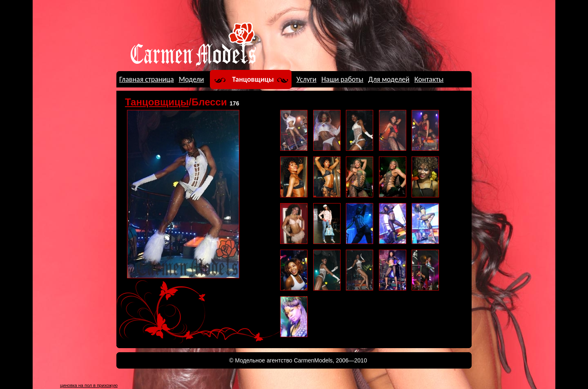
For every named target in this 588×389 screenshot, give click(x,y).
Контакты (429, 79)
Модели (192, 79)
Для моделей (389, 79)
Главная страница (147, 79)
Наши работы (342, 79)
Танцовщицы (253, 79)
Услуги (306, 79)
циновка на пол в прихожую (89, 385)
